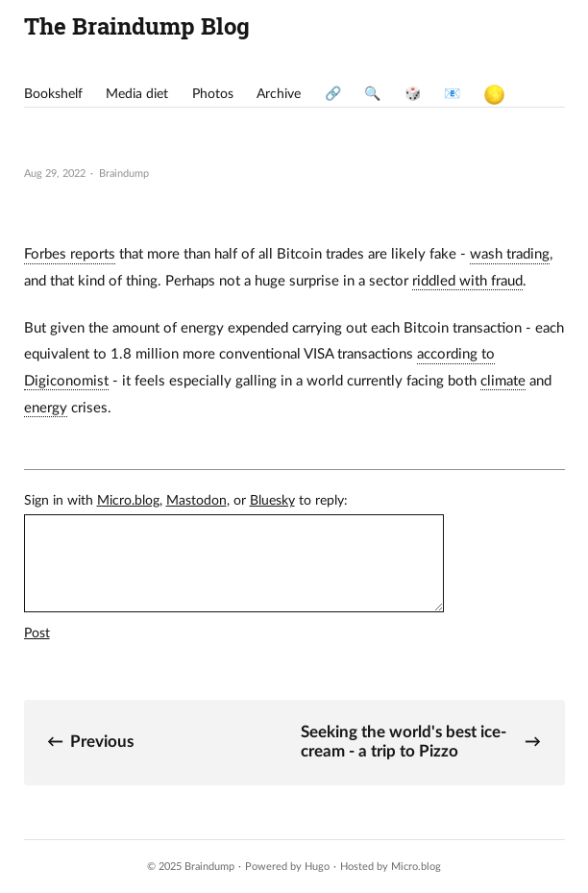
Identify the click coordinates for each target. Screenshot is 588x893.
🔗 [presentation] (333, 94)
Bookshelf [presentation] (53, 94)
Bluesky (272, 501)
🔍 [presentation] (372, 94)
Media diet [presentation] (137, 94)
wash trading (510, 254)
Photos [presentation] (213, 94)
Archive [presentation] (279, 94)
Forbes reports (70, 254)
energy (46, 408)
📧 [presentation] (452, 94)
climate (503, 381)
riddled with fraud (467, 281)
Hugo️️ (317, 867)
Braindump (209, 867)
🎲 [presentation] (413, 94)
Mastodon (196, 501)
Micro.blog (128, 501)
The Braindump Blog (137, 25)
